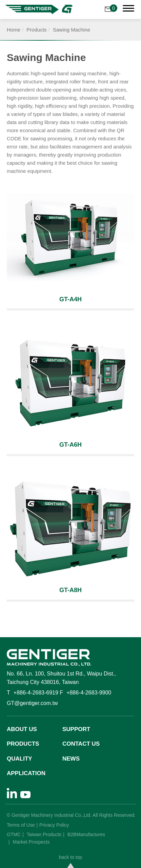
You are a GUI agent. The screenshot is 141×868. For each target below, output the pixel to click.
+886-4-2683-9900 (89, 693)
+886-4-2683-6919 (36, 693)
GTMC (14, 834)
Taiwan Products (44, 834)
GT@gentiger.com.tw (32, 703)
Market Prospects (31, 842)
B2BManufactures (86, 834)
